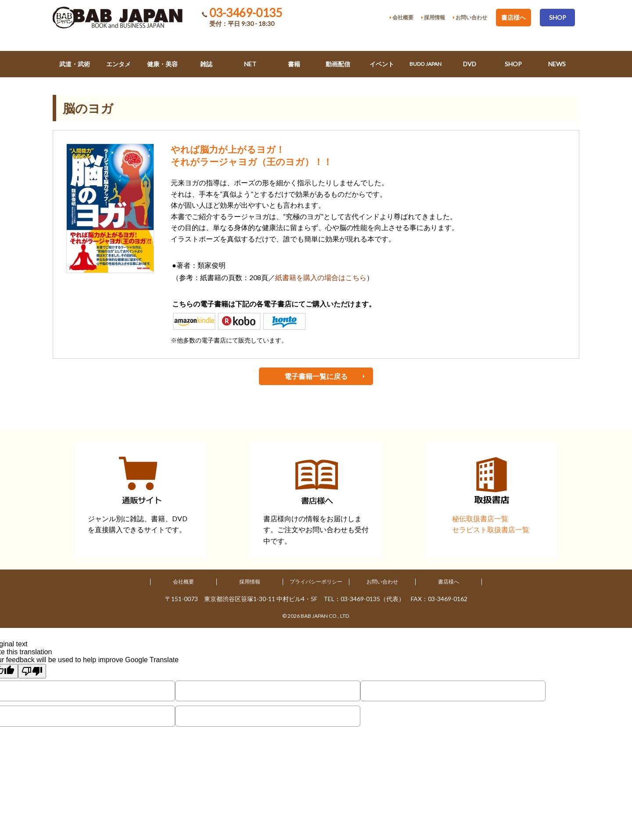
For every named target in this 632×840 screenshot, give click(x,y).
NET (250, 64)
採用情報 (250, 582)
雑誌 (206, 64)
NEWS (557, 64)
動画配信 (338, 64)
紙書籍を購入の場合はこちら (321, 277)
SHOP (558, 17)
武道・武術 (75, 64)
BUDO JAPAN (426, 64)
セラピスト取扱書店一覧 (491, 529)
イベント (382, 64)
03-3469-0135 (246, 13)
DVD (470, 64)
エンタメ (118, 64)
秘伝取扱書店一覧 (480, 518)
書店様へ (513, 17)
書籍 (294, 64)
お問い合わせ (382, 582)
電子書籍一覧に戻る (316, 376)
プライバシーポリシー (316, 582)
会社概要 (183, 582)
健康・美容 (162, 64)
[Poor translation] (32, 671)
